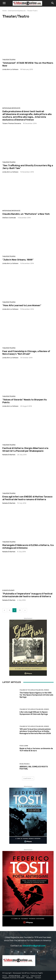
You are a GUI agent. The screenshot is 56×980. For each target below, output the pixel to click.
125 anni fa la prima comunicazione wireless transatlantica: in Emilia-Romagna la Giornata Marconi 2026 (35, 731)
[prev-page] (4, 610)
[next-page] (25, 610)
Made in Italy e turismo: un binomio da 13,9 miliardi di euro (36, 750)
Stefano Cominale (9, 218)
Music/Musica (24, 764)
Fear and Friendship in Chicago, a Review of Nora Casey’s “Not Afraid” (26, 353)
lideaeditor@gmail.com (34, 946)
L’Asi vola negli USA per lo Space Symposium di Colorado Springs (34, 713)
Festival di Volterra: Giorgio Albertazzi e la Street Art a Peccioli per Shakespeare (25, 450)
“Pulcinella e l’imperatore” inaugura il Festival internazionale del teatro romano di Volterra (27, 595)
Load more (28, 778)
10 (20, 610)
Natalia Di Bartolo (9, 455)
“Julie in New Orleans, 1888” (18, 260)
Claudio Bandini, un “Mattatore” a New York (26, 214)
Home (5, 11)
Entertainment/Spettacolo (17, 11)
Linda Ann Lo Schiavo (10, 69)
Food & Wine (24, 746)
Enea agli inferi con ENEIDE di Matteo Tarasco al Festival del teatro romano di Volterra (27, 498)
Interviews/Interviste (11, 108)
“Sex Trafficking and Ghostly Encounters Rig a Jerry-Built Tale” (28, 167)
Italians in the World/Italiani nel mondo (34, 690)
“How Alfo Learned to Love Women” (22, 305)
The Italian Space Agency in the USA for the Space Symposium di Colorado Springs (36, 695)
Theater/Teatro (9, 60)
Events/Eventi (8, 590)
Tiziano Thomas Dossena (12, 123)
